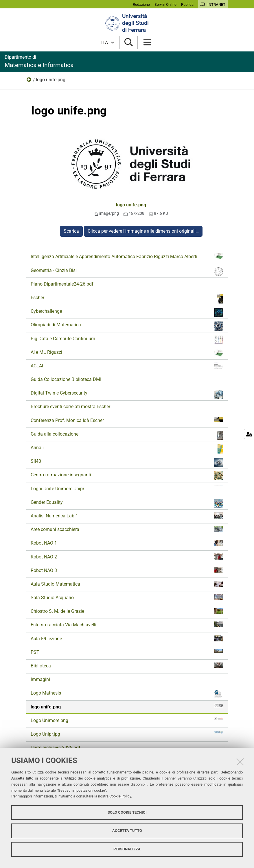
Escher (127, 299)
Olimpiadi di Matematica (127, 326)
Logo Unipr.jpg (127, 734)
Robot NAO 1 (127, 543)
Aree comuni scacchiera (127, 529)
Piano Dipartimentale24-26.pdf (62, 284)
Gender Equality (127, 503)
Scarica (71, 231)
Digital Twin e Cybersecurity (127, 394)
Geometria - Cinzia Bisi (127, 272)
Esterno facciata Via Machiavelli (127, 624)
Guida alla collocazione (127, 435)
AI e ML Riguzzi (127, 354)
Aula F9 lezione (127, 638)
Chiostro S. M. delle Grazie (127, 611)
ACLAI (127, 366)
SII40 (127, 462)
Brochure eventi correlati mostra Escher (70, 407)
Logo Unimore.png (127, 720)
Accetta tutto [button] (127, 831)
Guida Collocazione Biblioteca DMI (66, 379)
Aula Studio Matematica (127, 584)
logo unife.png (131, 205)
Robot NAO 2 (127, 557)
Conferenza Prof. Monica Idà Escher (127, 420)
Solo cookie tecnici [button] (127, 812)
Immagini (40, 679)
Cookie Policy (120, 796)
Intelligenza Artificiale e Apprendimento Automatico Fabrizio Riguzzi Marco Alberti (127, 256)
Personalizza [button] (127, 849)
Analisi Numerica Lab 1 (127, 516)
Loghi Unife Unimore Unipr (127, 488)
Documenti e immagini (29, 81)
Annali (127, 449)
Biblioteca (127, 666)
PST (127, 652)
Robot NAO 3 (127, 570)
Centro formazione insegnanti (127, 476)
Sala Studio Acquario (127, 597)
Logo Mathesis (127, 694)
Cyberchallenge (127, 312)
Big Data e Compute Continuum (127, 340)
